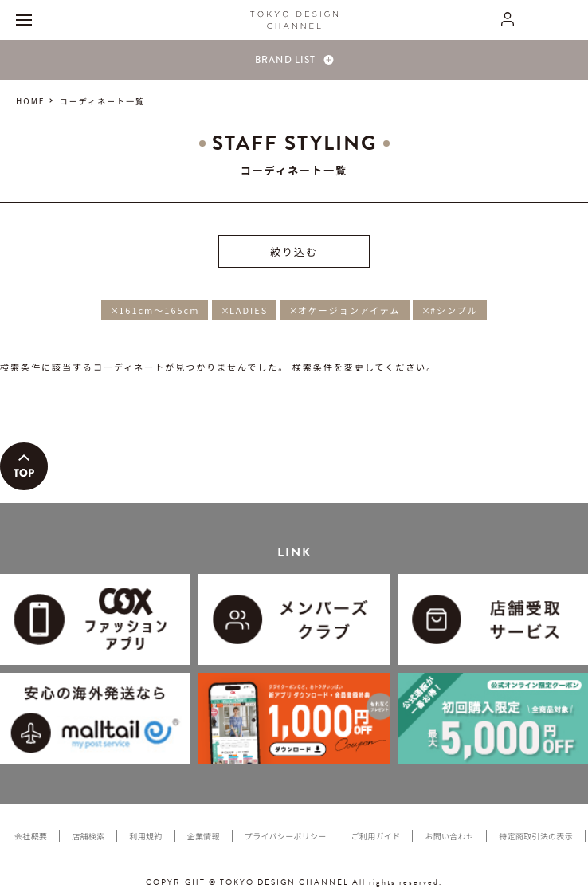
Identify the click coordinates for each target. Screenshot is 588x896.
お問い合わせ (449, 836)
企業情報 (204, 836)
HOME (31, 101)
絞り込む (294, 252)
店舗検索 (88, 836)
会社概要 (31, 836)
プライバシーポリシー (286, 836)
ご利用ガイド (376, 836)
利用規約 (145, 836)
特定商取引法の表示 (536, 836)
